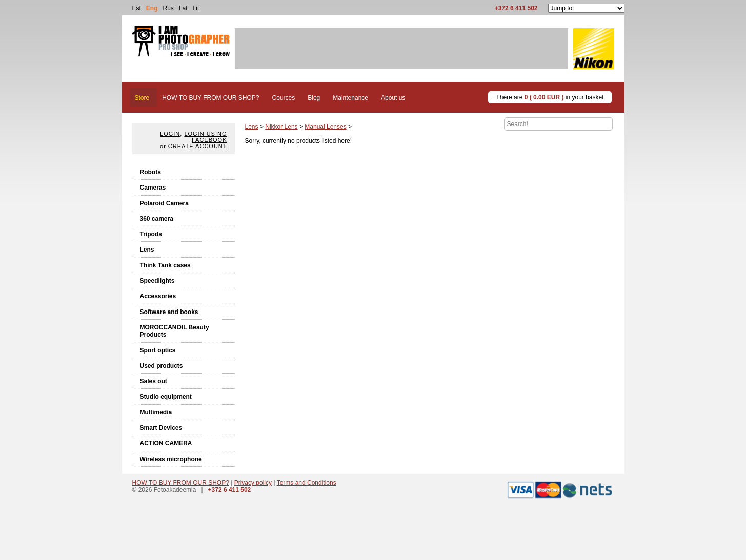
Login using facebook (205, 137)
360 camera (157, 219)
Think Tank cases (165, 265)
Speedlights (157, 281)
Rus (168, 8)
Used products (162, 366)
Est (137, 8)
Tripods (151, 234)
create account (198, 146)
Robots (150, 172)
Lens (147, 250)
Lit (196, 8)
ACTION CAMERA (166, 443)
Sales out (154, 381)
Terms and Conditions (307, 483)
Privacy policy (253, 483)
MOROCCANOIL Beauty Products (175, 331)
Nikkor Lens (281, 127)
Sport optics (158, 350)
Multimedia (156, 412)
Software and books (169, 312)
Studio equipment (166, 397)
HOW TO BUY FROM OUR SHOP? (181, 483)
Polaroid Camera (164, 203)
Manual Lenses (325, 127)
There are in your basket (550, 97)
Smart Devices (161, 428)
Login (170, 134)
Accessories (158, 296)
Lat (183, 8)
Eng (152, 8)
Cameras (153, 188)
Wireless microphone (171, 459)
